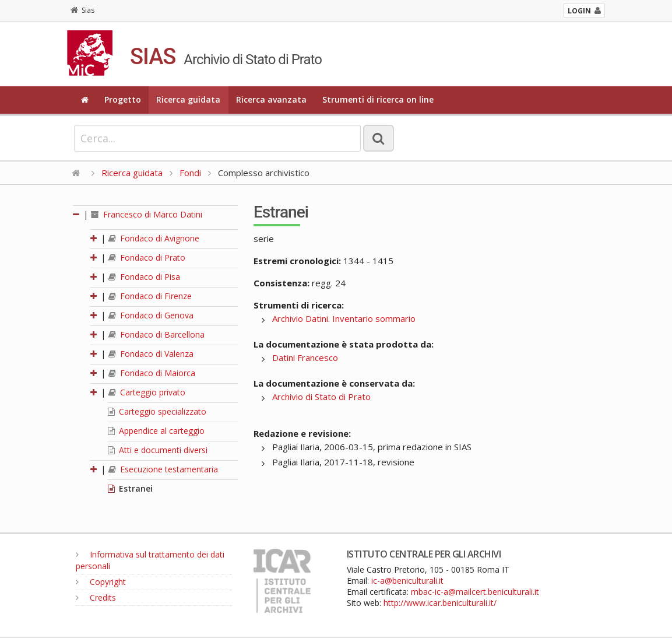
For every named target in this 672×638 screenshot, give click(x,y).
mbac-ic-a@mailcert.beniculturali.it (475, 592)
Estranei (130, 488)
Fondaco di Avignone (154, 238)
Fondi (190, 173)
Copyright (101, 582)
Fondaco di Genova (151, 315)
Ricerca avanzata (271, 99)
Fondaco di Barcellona (156, 334)
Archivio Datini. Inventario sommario (344, 318)
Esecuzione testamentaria (163, 469)
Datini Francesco (305, 357)
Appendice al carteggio (156, 431)
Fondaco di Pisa (144, 277)
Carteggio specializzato (157, 411)
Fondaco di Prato (147, 257)
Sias (82, 10)
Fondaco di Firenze (150, 296)
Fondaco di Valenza (151, 354)
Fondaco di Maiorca (152, 373)
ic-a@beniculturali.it (407, 581)
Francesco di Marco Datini (147, 214)
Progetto (123, 99)
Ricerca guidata (188, 99)
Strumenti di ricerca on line (378, 99)
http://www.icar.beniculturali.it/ (440, 603)
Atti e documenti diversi (158, 450)
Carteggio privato (147, 392)
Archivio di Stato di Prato (321, 397)
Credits (96, 597)
